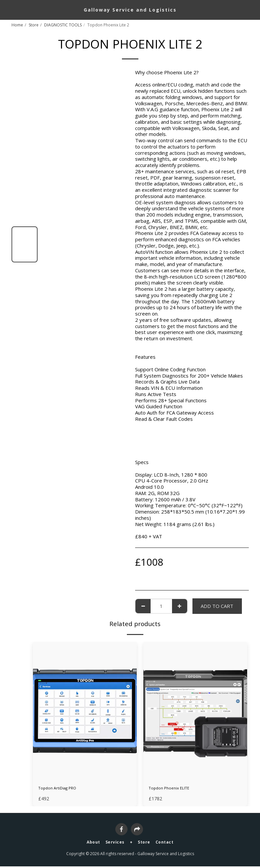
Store (34, 25)
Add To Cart (217, 606)
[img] (85, 711)
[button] (7, 9)
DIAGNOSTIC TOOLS (63, 25)
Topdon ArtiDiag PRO (63, 789)
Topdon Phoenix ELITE (175, 789)
